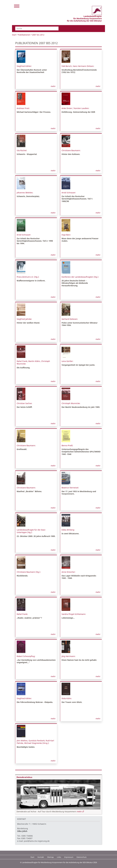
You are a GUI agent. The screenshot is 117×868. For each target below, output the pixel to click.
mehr (53, 86)
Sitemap (50, 857)
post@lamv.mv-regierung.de (37, 841)
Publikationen (24, 35)
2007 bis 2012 (38, 35)
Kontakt (41, 857)
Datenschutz (82, 857)
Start (14, 35)
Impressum (69, 857)
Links (59, 857)
